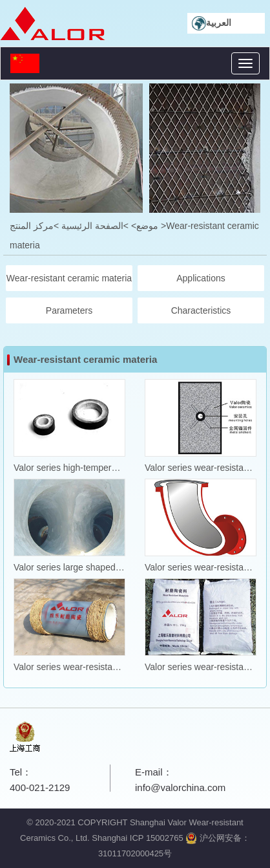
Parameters (69, 310)
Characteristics (201, 310)
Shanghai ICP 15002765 (137, 838)
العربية (212, 23)
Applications (201, 278)
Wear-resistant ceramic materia (69, 278)
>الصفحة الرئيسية (95, 226)
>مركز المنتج (34, 226)
